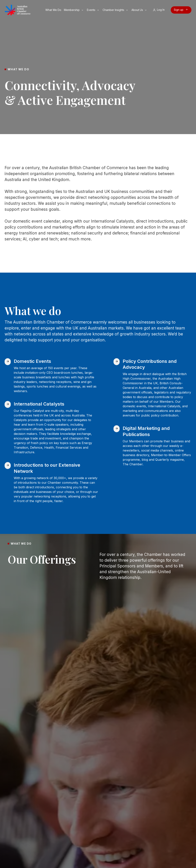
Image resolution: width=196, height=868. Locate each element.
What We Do (54, 10)
